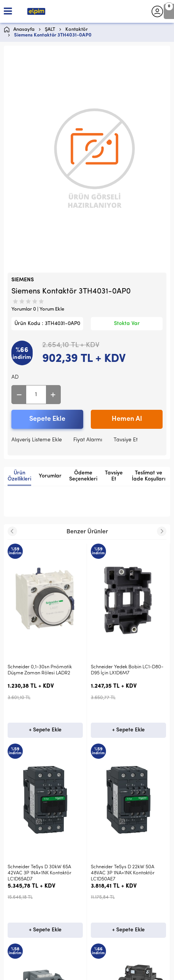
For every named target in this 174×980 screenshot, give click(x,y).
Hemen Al (127, 419)
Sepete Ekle (47, 419)
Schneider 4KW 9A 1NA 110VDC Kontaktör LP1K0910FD (124, 670)
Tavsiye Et (126, 440)
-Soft (48, 970)
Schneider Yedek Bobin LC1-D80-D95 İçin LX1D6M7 (44, 670)
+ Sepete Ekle (45, 730)
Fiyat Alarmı (88, 440)
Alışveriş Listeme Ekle (37, 440)
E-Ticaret (64, 970)
